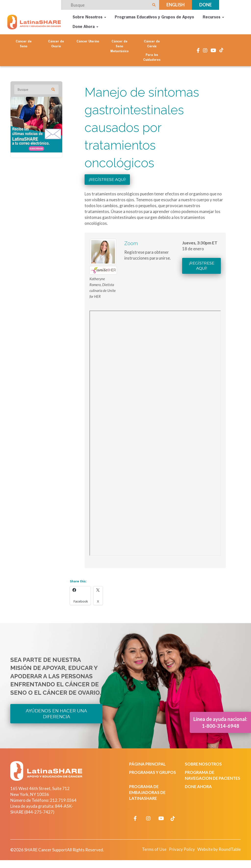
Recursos (213, 17)
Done (206, 5)
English (176, 5)
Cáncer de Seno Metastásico (119, 46)
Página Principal (148, 764)
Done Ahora (85, 27)
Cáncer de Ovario (56, 44)
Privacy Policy (179, 855)
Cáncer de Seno (24, 44)
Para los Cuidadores (152, 57)
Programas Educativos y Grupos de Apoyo (154, 17)
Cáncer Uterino (88, 41)
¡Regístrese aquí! (107, 179)
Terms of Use (151, 855)
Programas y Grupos (153, 772)
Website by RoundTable (218, 855)
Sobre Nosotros (89, 17)
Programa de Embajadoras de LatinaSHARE (148, 798)
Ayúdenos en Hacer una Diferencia (56, 713)
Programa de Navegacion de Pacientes (202, 778)
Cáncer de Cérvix (152, 44)
